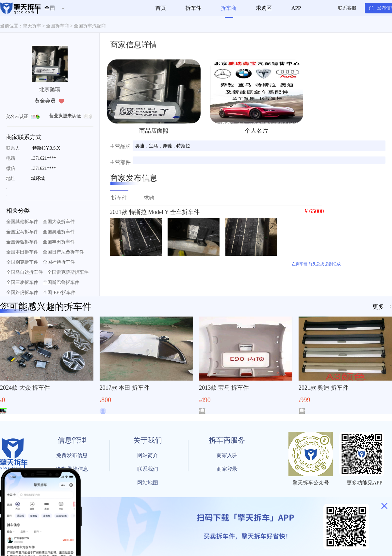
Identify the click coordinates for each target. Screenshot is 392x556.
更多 (378, 307)
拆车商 (229, 8)
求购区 (264, 8)
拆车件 (193, 8)
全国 (50, 8)
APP (296, 8)
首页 (161, 8)
